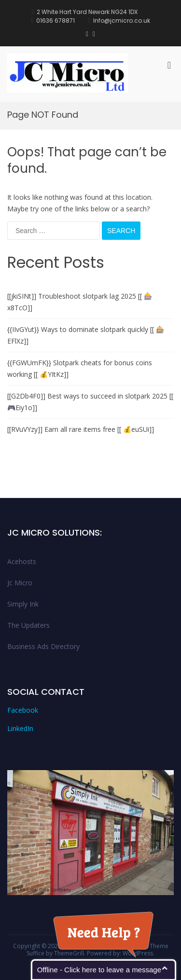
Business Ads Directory (43, 646)
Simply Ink (23, 604)
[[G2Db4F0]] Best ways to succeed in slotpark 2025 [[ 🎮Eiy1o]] (90, 402)
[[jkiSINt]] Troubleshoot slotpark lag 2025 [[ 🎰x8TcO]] (80, 302)
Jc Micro (20, 583)
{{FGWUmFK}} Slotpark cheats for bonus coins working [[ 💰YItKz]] (80, 368)
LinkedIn (20, 728)
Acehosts (22, 561)
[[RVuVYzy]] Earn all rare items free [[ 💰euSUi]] (81, 429)
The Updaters (28, 625)
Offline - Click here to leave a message (99, 970)
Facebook (23, 710)
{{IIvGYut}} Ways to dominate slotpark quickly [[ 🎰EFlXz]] (86, 335)
